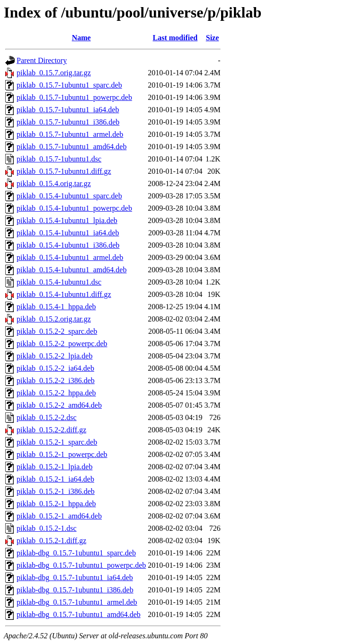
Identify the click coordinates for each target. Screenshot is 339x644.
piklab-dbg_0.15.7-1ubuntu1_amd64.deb (79, 614)
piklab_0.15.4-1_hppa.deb (56, 307)
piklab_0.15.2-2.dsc (47, 417)
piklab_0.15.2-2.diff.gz (51, 430)
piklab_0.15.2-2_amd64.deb (59, 405)
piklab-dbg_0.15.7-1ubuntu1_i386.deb (75, 590)
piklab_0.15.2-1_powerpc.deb (62, 454)
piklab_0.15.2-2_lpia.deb (54, 356)
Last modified (175, 38)
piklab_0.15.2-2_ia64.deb (55, 368)
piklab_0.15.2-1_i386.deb (56, 491)
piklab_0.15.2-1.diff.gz (51, 541)
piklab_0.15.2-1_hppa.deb (56, 504)
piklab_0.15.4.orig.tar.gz (54, 183)
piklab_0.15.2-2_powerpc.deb (62, 344)
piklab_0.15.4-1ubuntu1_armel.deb (70, 257)
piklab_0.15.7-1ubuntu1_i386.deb (68, 122)
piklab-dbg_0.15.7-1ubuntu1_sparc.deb (76, 553)
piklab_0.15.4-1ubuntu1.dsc (59, 282)
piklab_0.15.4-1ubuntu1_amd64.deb (71, 270)
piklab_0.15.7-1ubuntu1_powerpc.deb (74, 97)
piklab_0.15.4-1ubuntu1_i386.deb (68, 245)
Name (81, 38)
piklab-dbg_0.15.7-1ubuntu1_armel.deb (77, 602)
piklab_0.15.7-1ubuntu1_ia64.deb (68, 110)
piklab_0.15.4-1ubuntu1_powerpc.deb (74, 208)
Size (213, 38)
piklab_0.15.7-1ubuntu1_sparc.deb (69, 85)
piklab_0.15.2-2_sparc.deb (57, 331)
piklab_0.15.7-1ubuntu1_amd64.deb (71, 147)
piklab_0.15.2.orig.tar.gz (54, 319)
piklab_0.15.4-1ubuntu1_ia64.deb (68, 233)
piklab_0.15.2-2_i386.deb (56, 380)
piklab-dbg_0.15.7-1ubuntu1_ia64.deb (75, 577)
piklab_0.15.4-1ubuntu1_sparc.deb (69, 196)
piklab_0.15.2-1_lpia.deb (54, 467)
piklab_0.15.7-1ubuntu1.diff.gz (64, 171)
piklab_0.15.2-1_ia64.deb (55, 479)
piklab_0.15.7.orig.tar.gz (54, 73)
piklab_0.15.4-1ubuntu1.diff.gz (64, 294)
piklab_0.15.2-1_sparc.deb (57, 442)
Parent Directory (42, 60)
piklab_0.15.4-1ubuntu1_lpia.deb (67, 220)
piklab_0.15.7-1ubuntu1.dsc (59, 159)
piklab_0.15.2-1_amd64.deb (59, 516)
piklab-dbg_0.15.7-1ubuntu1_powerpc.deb (81, 565)
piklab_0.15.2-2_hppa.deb (56, 393)
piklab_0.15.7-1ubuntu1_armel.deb (70, 134)
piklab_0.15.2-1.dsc (47, 528)
